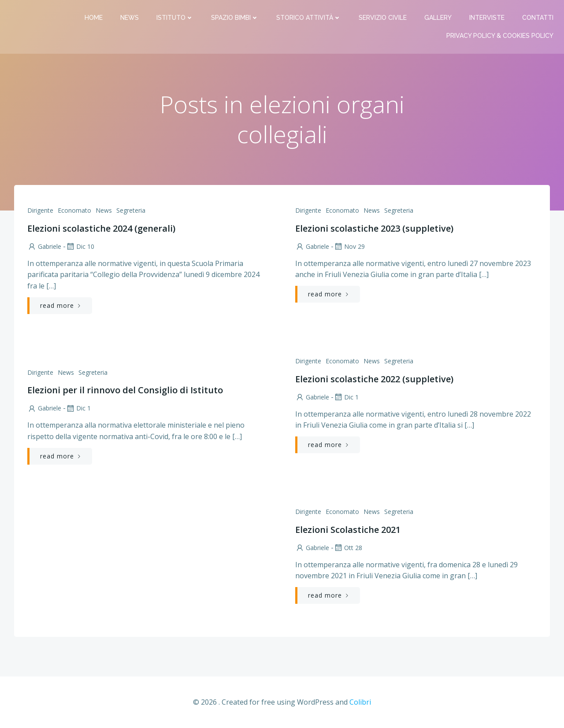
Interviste (487, 18)
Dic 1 (346, 397)
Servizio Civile (383, 18)
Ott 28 (348, 548)
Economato (74, 210)
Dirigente (40, 210)
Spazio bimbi (235, 18)
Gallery (438, 18)
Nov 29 (349, 246)
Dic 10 (80, 246)
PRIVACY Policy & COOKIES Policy (500, 36)
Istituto (175, 18)
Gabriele (44, 246)
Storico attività (309, 18)
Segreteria (131, 210)
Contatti (538, 18)
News (130, 18)
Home (94, 18)
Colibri (360, 702)
